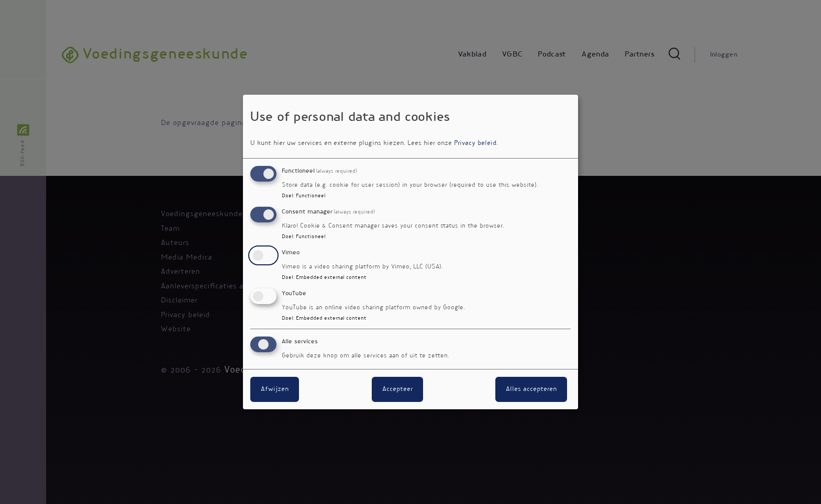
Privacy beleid (475, 143)
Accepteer (397, 389)
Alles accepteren (531, 389)
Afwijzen (275, 389)
